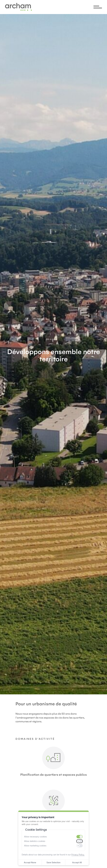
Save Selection (54, 862)
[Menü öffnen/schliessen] (98, 7)
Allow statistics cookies (35, 841)
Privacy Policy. (78, 855)
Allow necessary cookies (35, 837)
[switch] (80, 837)
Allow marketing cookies (35, 846)
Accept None (30, 862)
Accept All (77, 862)
